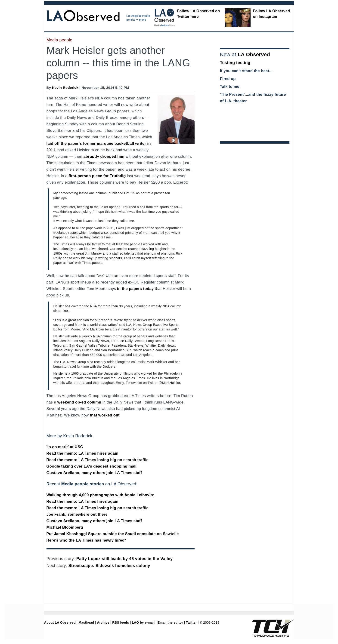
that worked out (105, 415)
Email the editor (170, 622)
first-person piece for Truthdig (97, 176)
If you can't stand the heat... (246, 71)
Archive (103, 622)
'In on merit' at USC (65, 447)
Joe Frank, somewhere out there (77, 514)
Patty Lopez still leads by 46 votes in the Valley (124, 559)
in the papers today (135, 289)
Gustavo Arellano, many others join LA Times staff (94, 473)
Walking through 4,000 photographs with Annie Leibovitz (100, 495)
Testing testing (235, 63)
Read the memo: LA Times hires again (82, 453)
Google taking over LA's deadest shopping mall (92, 466)
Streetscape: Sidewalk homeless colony (109, 566)
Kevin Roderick (65, 88)
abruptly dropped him (104, 156)
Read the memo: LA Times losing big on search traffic (98, 460)
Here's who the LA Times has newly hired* (86, 540)
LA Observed (254, 54)
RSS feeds (121, 622)
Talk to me (230, 87)
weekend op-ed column (79, 402)
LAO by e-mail (143, 622)
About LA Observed (60, 622)
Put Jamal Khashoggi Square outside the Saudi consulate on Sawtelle (113, 534)
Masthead (86, 622)
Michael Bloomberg (65, 527)
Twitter (191, 622)
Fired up (228, 79)
